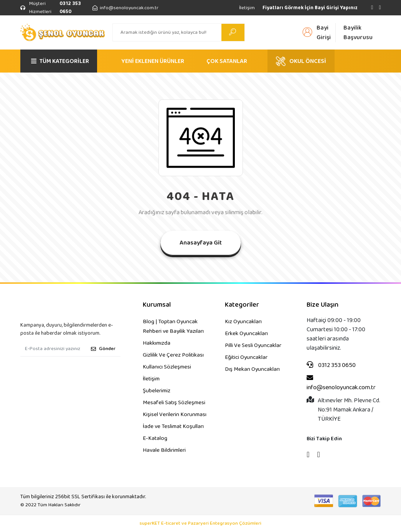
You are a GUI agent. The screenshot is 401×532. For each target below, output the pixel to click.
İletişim (247, 8)
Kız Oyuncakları (243, 322)
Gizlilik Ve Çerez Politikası (173, 355)
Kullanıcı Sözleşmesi (167, 367)
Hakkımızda (157, 343)
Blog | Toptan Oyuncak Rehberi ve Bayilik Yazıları (173, 326)
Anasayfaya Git (201, 243)
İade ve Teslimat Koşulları (173, 426)
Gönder (103, 349)
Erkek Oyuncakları (246, 334)
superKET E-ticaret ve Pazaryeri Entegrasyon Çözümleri (200, 524)
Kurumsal (157, 305)
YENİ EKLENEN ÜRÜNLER (153, 61)
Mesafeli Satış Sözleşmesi (174, 403)
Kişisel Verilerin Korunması (175, 415)
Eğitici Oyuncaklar (246, 357)
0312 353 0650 (331, 365)
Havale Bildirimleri (164, 450)
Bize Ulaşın (323, 305)
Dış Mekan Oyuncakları (252, 369)
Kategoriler (242, 305)
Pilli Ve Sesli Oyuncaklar (253, 345)
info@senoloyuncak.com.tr (341, 383)
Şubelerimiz (157, 391)
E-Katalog (155, 438)
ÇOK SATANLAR (227, 61)
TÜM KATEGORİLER (60, 61)
